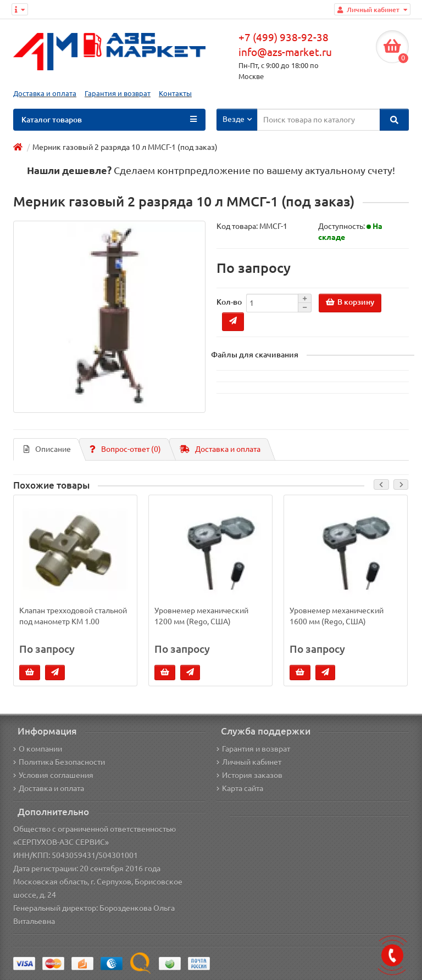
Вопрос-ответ (125, 449)
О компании (38, 749)
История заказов (249, 775)
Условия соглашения (53, 775)
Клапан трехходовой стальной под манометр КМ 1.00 (73, 616)
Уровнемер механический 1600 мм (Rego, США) (337, 616)
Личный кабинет (249, 762)
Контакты (175, 94)
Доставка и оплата (45, 94)
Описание (47, 449)
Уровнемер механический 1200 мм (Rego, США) (201, 616)
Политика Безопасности (59, 762)
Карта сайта (240, 788)
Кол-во (229, 302)
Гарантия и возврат (118, 94)
